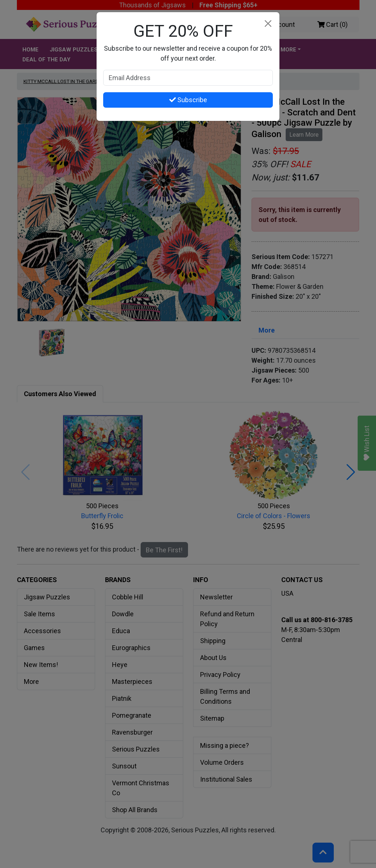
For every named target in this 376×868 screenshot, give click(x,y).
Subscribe (188, 100)
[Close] (268, 24)
